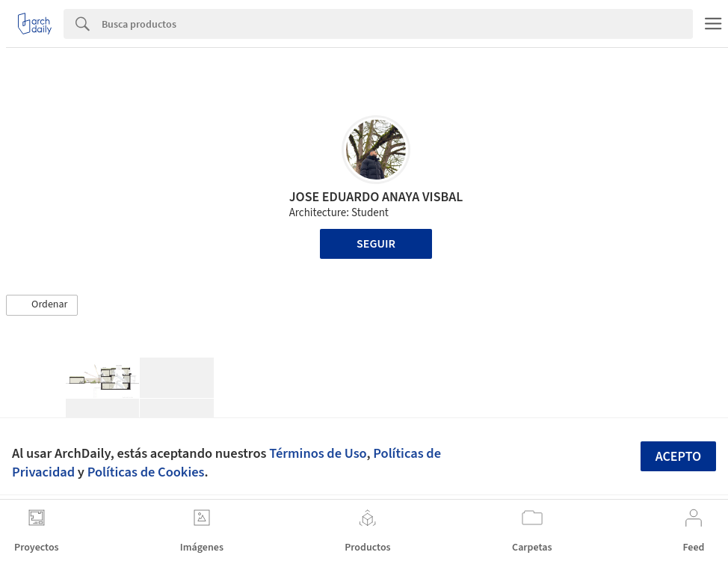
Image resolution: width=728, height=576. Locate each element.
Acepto (679, 457)
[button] (42, 305)
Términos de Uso (318, 453)
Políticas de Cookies (146, 472)
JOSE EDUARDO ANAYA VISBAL (376, 197)
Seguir (376, 244)
